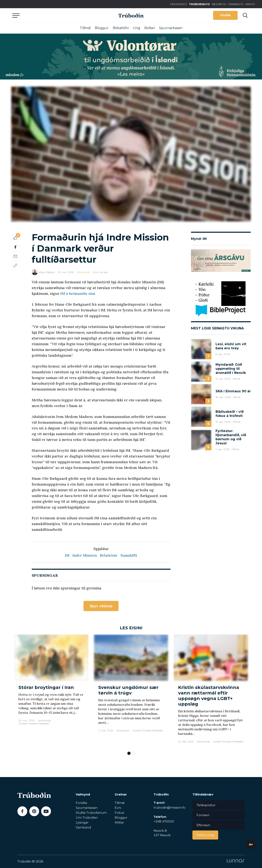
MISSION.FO (179, 4)
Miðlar (119, 822)
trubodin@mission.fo (169, 807)
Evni (118, 808)
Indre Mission (85, 555)
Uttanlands (83, 272)
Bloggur (102, 28)
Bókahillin (121, 28)
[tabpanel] (51, 691)
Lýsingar (82, 822)
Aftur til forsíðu (50, 15)
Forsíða (81, 803)
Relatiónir (109, 555)
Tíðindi (85, 28)
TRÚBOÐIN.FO (199, 4)
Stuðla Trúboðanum (91, 813)
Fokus (119, 813)
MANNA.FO (236, 4)
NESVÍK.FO (219, 4)
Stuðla (225, 15)
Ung (137, 28)
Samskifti (129, 555)
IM (67, 555)
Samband (83, 827)
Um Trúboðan (87, 818)
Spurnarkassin (171, 28)
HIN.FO (250, 4)
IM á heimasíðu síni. (78, 293)
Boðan (150, 28)
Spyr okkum (101, 606)
